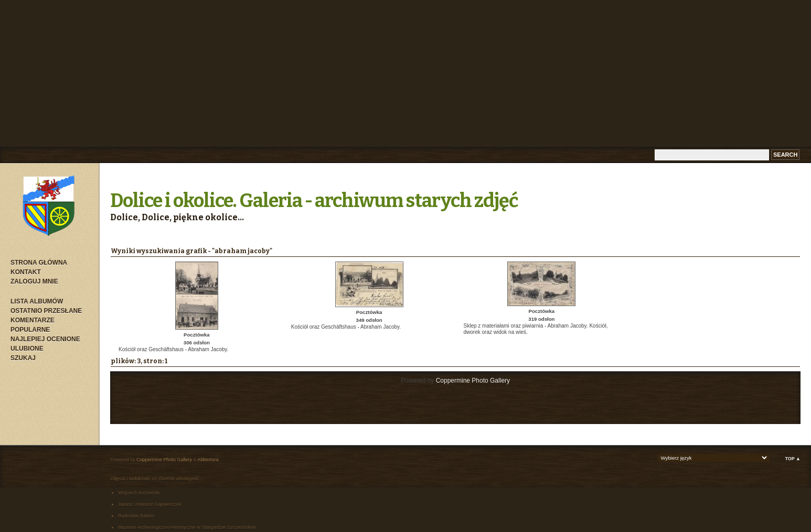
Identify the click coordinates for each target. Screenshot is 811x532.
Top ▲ (793, 459)
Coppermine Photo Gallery (473, 381)
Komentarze (33, 320)
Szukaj (23, 358)
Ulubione (27, 349)
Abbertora (208, 460)
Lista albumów (37, 301)
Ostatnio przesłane (46, 311)
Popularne (30, 330)
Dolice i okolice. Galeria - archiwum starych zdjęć (314, 201)
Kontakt (26, 272)
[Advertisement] (405, 73)
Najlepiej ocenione (45, 339)
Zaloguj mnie (34, 281)
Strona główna (39, 263)
